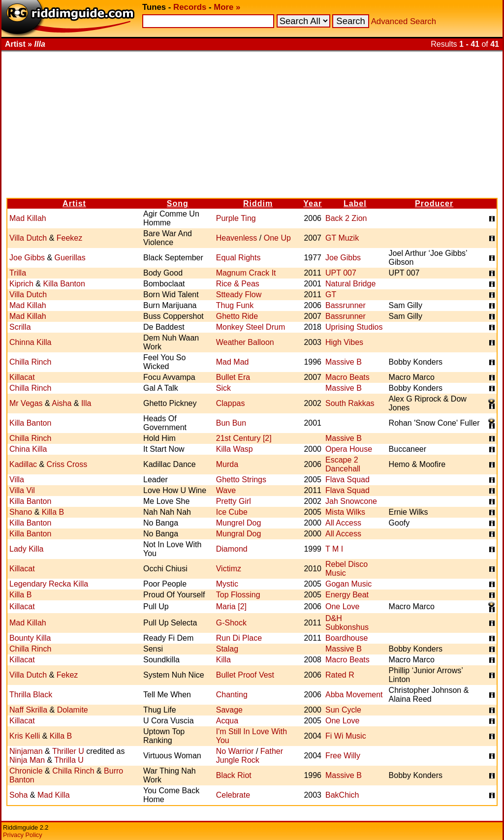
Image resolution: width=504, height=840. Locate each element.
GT (331, 295)
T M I (334, 549)
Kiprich (21, 284)
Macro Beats (347, 377)
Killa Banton (64, 284)
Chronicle (26, 771)
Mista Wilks (345, 512)
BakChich (342, 795)
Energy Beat (347, 595)
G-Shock (231, 623)
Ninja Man (27, 760)
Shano (21, 512)
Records (190, 7)
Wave (226, 490)
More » (227, 7)
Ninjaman (26, 751)
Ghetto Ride (237, 316)
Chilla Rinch (30, 362)
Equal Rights (238, 258)
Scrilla (20, 327)
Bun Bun (231, 423)
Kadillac (23, 464)
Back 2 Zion (346, 218)
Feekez (69, 238)
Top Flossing (238, 595)
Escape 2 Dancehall (343, 464)
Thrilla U (69, 760)
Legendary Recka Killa (49, 584)
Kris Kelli (25, 736)
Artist (74, 203)
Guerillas (70, 258)
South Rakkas (350, 403)
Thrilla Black (31, 695)
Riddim (258, 203)
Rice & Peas (238, 284)
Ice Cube (232, 512)
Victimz (229, 569)
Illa (86, 403)
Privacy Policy (23, 835)
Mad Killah (28, 218)
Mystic (227, 584)
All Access (343, 523)
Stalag (227, 649)
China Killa (28, 449)
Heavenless (237, 238)
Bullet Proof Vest (245, 675)
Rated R (340, 675)
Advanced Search (404, 21)
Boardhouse (346, 638)
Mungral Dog (239, 534)
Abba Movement (354, 695)
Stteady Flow (239, 295)
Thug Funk (235, 305)
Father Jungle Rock (250, 756)
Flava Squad (347, 480)
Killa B (53, 512)
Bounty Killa (30, 638)
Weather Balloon (245, 342)
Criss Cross (67, 464)
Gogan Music (348, 584)
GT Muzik (342, 238)
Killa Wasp (235, 449)
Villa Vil (22, 490)
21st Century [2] (244, 438)
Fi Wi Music (346, 736)
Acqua (227, 721)
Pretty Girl (234, 501)
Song (178, 203)
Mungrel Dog (239, 523)
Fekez (67, 675)
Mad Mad (233, 362)
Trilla (18, 273)
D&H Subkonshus (347, 623)
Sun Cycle (343, 710)
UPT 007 (341, 273)
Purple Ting (236, 218)
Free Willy (343, 756)
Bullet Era (233, 377)
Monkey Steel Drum (251, 327)
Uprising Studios (354, 327)
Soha (18, 795)
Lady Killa (26, 549)
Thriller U (68, 751)
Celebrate (233, 795)
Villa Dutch (28, 238)
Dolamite (73, 710)
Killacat (22, 377)
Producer (434, 203)
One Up (277, 238)
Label (355, 203)
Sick (223, 388)
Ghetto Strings (241, 480)
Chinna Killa (30, 342)
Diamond (232, 549)
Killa (223, 660)
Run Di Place (239, 638)
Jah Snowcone (351, 501)
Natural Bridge (350, 284)
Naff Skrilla (28, 710)
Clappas (231, 403)
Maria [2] (231, 607)
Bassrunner (346, 305)
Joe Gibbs (27, 258)
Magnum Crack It (246, 273)
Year (313, 203)
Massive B (344, 362)
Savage (229, 710)
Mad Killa (54, 795)
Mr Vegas (26, 403)
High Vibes (344, 342)
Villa (17, 480)
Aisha (62, 403)
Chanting (232, 695)
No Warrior (235, 751)
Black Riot (234, 775)
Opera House (349, 449)
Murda (227, 464)
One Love (342, 607)
